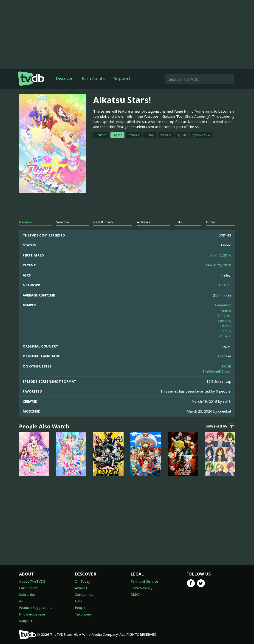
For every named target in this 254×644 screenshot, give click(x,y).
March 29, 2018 (219, 265)
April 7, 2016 (221, 255)
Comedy (225, 321)
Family (226, 331)
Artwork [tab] (144, 222)
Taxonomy (83, 614)
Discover (64, 78)
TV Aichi (225, 285)
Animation (223, 305)
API (22, 601)
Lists (79, 601)
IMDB (227, 366)
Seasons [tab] (63, 222)
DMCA (135, 594)
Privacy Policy (141, 588)
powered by (220, 427)
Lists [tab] (178, 222)
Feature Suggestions (36, 607)
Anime (226, 310)
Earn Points (93, 78)
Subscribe (27, 594)
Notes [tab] (211, 222)
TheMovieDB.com (217, 371)
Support (122, 78)
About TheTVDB (32, 581)
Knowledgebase (32, 614)
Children (224, 315)
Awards (81, 588)
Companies (84, 594)
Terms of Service (144, 581)
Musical (225, 336)
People (81, 607)
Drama (226, 326)
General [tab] (26, 222)
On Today (83, 581)
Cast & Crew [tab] (103, 222)
